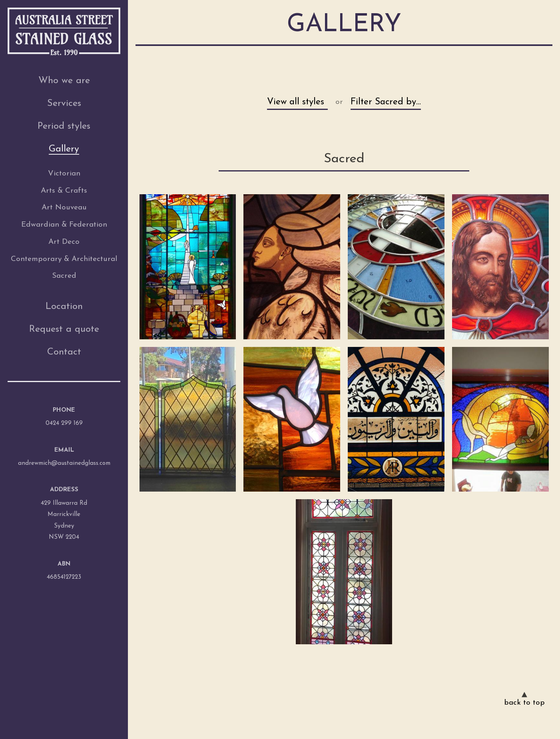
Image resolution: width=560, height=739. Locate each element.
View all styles (296, 102)
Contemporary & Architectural (64, 259)
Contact (64, 352)
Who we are (64, 81)
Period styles (64, 126)
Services (64, 104)
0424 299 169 (64, 423)
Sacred (64, 276)
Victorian (64, 174)
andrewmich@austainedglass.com (64, 463)
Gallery (64, 149)
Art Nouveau (64, 208)
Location (64, 307)
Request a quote (64, 329)
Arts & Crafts (64, 191)
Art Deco (64, 242)
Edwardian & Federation (64, 225)
